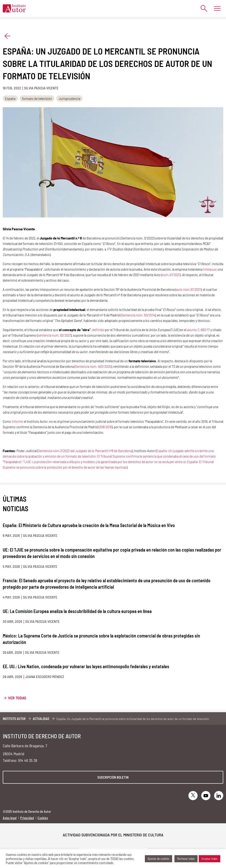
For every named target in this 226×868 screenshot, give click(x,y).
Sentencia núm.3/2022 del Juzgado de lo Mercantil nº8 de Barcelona (85, 451)
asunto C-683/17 (198, 330)
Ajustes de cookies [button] (158, 859)
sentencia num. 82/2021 (54, 335)
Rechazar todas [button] (186, 859)
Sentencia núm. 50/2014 (138, 315)
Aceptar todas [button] (209, 859)
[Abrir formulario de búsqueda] (202, 8)
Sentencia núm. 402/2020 (93, 366)
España (10, 98)
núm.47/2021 (171, 275)
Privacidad (27, 818)
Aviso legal (10, 818)
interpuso (210, 269)
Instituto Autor (14, 719)
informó (17, 421)
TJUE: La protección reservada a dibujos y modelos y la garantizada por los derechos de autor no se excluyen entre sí (104, 462)
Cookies (43, 818)
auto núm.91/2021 (188, 289)
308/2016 (106, 427)
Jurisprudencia (69, 98)
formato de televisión (37, 98)
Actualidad (41, 719)
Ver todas (17, 698)
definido (98, 330)
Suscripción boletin (113, 777)
